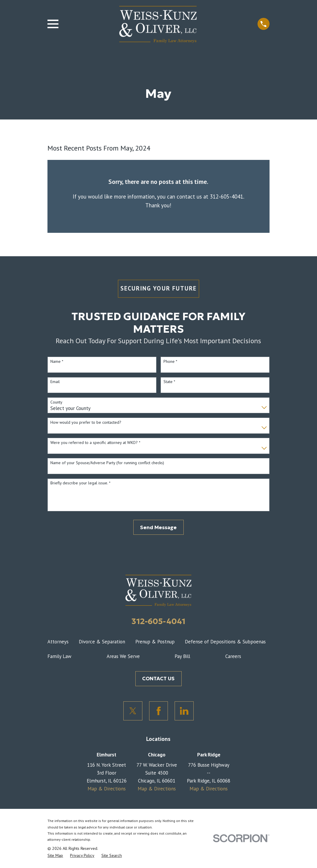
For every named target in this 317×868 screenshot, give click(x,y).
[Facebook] (159, 711)
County (56, 402)
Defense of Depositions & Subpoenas (225, 642)
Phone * (170, 362)
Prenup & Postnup (155, 642)
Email (55, 382)
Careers (233, 656)
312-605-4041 (158, 621)
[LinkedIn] (184, 711)
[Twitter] (133, 711)
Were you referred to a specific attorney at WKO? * (95, 443)
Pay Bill (182, 656)
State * (169, 382)
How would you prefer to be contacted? (86, 422)
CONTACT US (158, 679)
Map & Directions (107, 789)
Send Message (158, 527)
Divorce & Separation (102, 642)
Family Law (59, 656)
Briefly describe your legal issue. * (80, 483)
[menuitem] (55, 856)
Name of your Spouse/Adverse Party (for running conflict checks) (107, 463)
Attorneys (58, 642)
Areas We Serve (123, 656)
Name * (57, 362)
